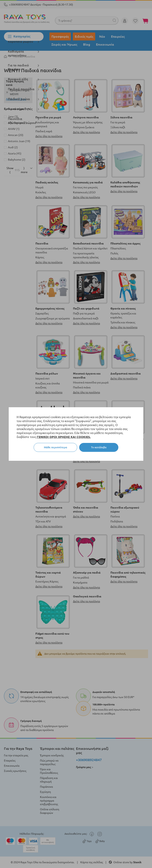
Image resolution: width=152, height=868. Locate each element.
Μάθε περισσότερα (56, 447)
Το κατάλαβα (99, 447)
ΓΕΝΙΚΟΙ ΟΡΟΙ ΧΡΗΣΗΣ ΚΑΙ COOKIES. (64, 437)
